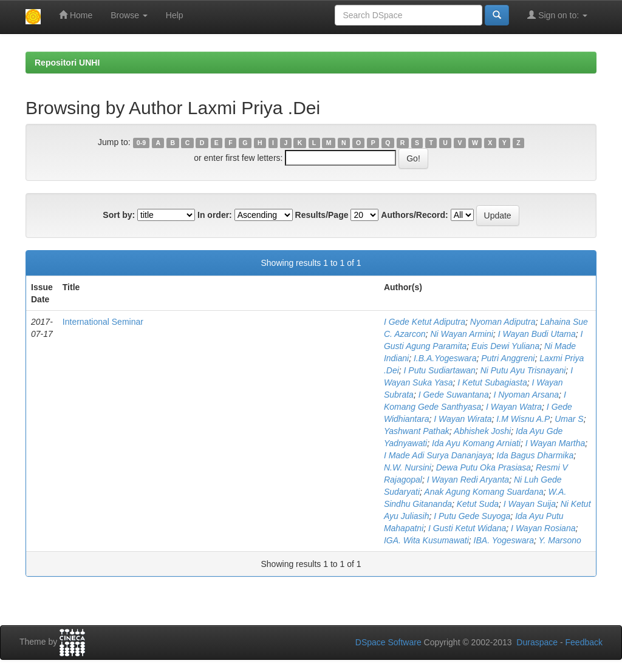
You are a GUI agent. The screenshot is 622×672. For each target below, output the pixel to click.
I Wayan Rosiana (543, 528)
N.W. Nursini (408, 467)
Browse (129, 15)
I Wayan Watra (514, 407)
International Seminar (103, 322)
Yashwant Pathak (417, 431)
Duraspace (537, 642)
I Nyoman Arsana (526, 395)
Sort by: (119, 215)
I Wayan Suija (530, 504)
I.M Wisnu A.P (523, 419)
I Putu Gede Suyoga (472, 516)
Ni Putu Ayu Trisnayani (523, 370)
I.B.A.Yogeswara (445, 358)
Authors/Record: (414, 215)
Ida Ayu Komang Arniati (476, 443)
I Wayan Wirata (463, 419)
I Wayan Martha (555, 443)
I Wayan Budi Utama (537, 334)
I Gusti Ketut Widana (467, 528)
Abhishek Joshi (482, 431)
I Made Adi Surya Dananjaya (438, 455)
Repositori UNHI (67, 63)
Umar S (569, 419)
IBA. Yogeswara (504, 540)
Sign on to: (557, 15)
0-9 (141, 143)
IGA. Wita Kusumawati (426, 540)
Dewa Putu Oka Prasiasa (484, 467)
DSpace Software (388, 642)
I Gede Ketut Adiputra (425, 322)
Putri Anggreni (508, 358)
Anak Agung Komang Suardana (484, 492)
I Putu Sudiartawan (440, 370)
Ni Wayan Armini (461, 334)
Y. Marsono (559, 540)
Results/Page (322, 215)
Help (175, 15)
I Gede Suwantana (454, 395)
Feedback (584, 642)
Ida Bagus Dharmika (535, 455)
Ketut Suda (478, 504)
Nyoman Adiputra (503, 322)
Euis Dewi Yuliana (505, 346)
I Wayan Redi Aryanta (468, 480)
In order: (215, 215)
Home (76, 15)
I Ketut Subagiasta (492, 382)
